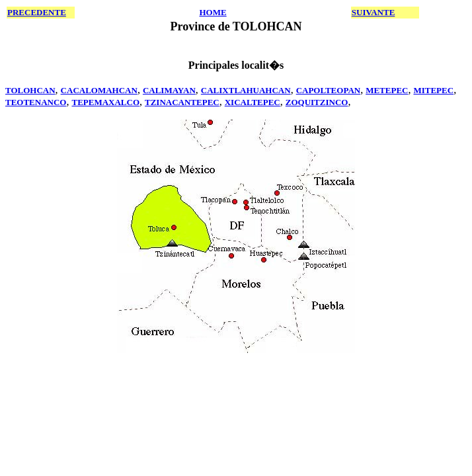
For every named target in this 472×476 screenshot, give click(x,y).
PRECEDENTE (37, 12)
